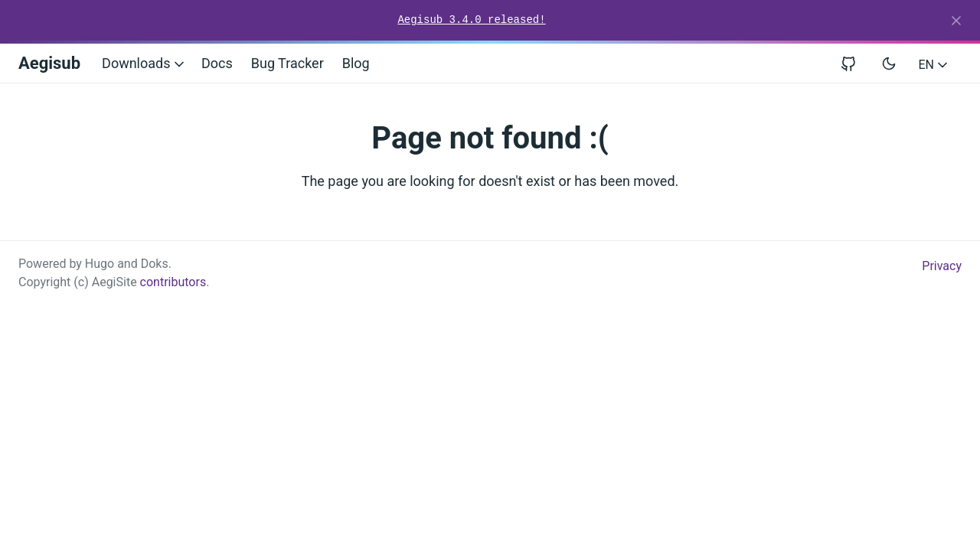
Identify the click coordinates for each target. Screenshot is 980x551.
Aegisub (49, 63)
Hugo (100, 264)
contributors (173, 282)
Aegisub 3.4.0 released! (471, 20)
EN (934, 65)
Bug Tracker (287, 63)
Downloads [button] (144, 63)
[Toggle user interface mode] (889, 64)
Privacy (942, 266)
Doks (155, 264)
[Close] (956, 21)
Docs (217, 63)
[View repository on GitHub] (854, 63)
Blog (356, 63)
